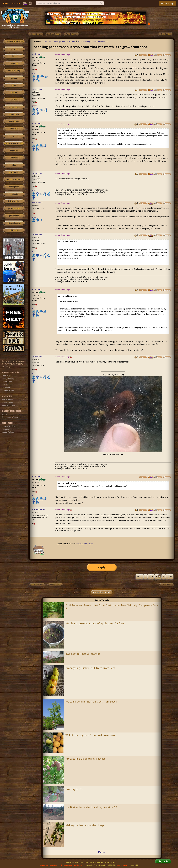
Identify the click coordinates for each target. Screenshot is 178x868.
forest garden (59, 41)
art (14, 136)
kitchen (14, 92)
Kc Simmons (37, 54)
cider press (14, 187)
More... (102, 852)
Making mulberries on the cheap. (85, 825)
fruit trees (71, 41)
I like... (34, 74)
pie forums (14, 216)
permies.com (14, 209)
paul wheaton (122, 865)
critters (14, 56)
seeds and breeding (101, 41)
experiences (14, 172)
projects (14, 194)
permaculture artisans (14, 143)
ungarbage (14, 107)
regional (14, 150)
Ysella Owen (37, 203)
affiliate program (66, 865)
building (14, 63)
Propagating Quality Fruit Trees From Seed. (91, 668)
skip (14, 165)
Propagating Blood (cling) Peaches (86, 759)
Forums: (38, 41)
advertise (54, 865)
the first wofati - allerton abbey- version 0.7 (91, 807)
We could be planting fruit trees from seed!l (91, 702)
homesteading (14, 71)
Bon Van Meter (39, 509)
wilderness (14, 121)
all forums (14, 230)
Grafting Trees (74, 789)
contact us (44, 865)
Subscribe (16, 3)
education (14, 158)
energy (14, 78)
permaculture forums (14, 42)
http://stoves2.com (85, 544)
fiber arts (14, 129)
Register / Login (168, 3)
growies (14, 49)
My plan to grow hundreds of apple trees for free (95, 623)
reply (102, 567)
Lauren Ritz (37, 89)
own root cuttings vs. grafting (83, 654)
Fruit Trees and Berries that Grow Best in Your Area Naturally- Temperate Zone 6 (112, 607)
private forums (14, 223)
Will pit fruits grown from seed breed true (90, 735)
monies (14, 85)
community (14, 114)
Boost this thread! (102, 592)
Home (6, 3)
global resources (14, 180)
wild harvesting (84, 41)
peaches (47, 41)
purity (14, 100)
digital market (14, 201)
